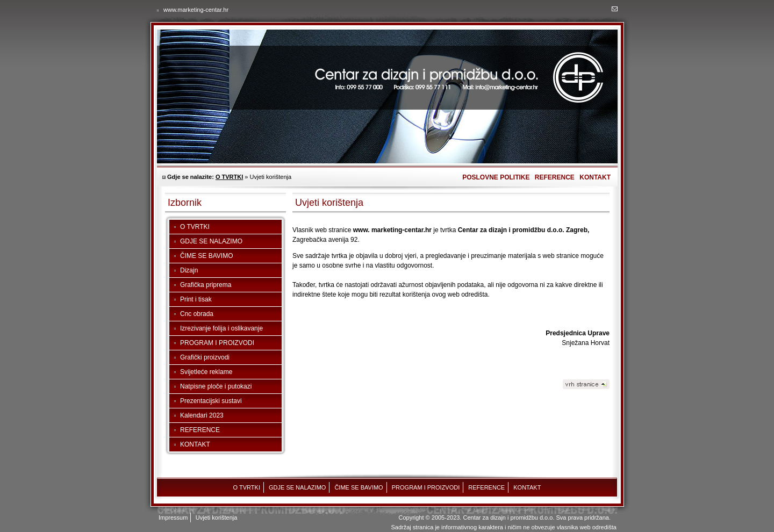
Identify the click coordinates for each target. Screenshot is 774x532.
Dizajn (189, 270)
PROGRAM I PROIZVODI (217, 343)
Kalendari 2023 (202, 415)
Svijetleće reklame (206, 372)
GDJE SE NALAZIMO (211, 241)
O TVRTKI (229, 177)
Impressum (173, 517)
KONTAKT (595, 177)
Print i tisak (196, 299)
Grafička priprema (206, 285)
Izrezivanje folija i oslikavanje (221, 328)
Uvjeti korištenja (217, 517)
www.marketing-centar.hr (196, 10)
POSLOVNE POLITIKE (496, 177)
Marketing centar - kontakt (615, 9)
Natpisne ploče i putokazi (216, 386)
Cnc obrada (197, 314)
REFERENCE (555, 177)
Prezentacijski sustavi (211, 401)
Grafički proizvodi (205, 357)
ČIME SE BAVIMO (206, 256)
